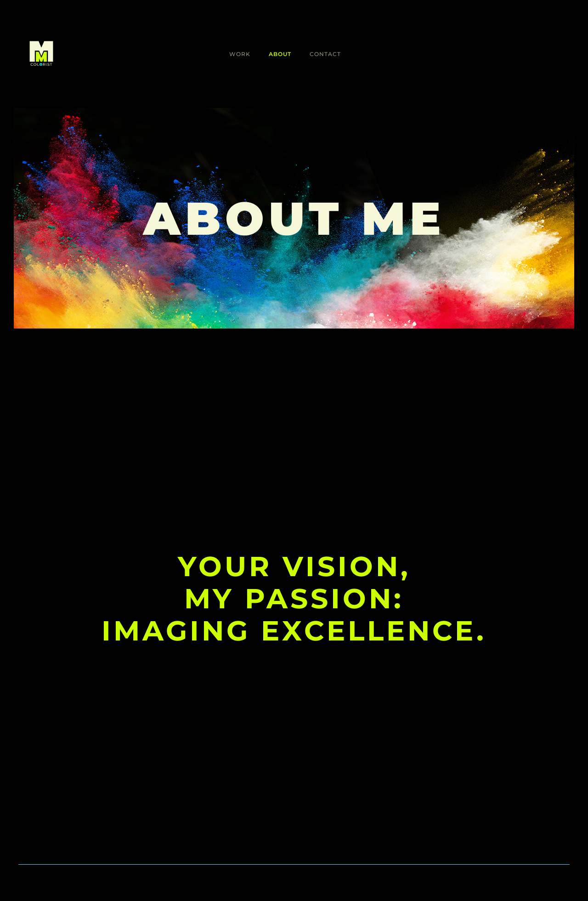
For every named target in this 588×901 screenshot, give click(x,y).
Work (240, 54)
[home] (41, 54)
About (280, 54)
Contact (325, 54)
